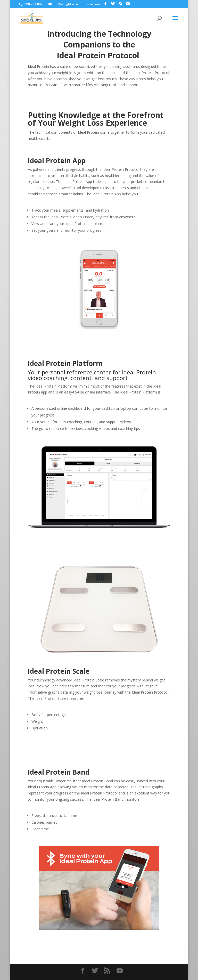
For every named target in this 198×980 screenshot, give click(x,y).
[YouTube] (128, 4)
